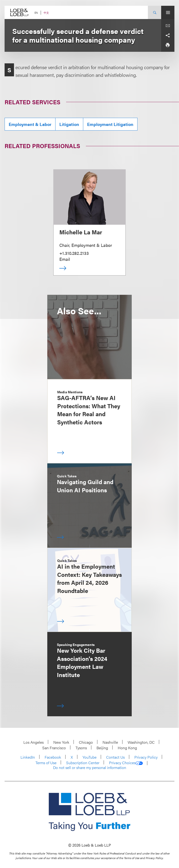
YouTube (89, 757)
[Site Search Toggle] (155, 12)
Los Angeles (34, 742)
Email (65, 259)
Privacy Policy (146, 757)
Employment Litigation (110, 124)
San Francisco (54, 748)
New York (61, 742)
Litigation (69, 124)
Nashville (110, 742)
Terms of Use (46, 763)
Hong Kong (127, 748)
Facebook (53, 757)
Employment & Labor (30, 124)
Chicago (86, 742)
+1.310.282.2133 (74, 253)
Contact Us (115, 757)
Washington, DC (141, 742)
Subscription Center (83, 763)
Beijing (102, 748)
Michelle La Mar (81, 232)
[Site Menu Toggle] (168, 12)
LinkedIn (28, 757)
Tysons (81, 748)
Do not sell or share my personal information (90, 768)
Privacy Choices (126, 763)
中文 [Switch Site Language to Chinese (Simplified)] (46, 13)
